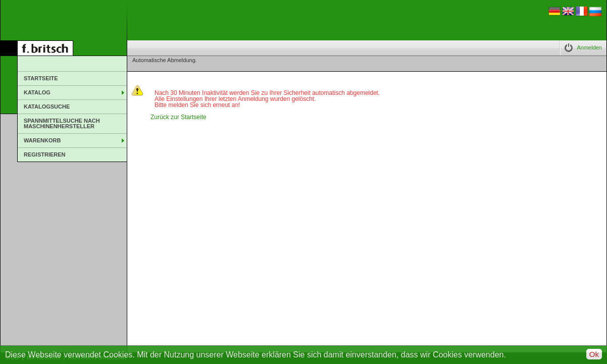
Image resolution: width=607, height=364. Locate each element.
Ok (594, 354)
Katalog (37, 92)
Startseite (41, 78)
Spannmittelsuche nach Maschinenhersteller (62, 123)
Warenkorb (42, 140)
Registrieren (45, 154)
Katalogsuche (47, 107)
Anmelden (589, 47)
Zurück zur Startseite (179, 117)
